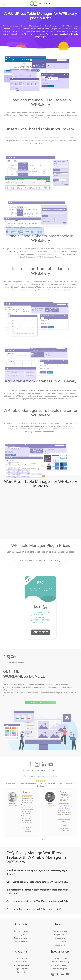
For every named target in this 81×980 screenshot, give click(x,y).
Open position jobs (21, 965)
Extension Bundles (60, 958)
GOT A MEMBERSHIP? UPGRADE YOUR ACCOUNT (41, 561)
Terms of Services (21, 931)
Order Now (40, 633)
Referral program (21, 938)
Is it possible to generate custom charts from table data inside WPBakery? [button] (40, 892)
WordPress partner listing (60, 965)
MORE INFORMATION (41, 706)
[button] (4, 4)
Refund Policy (21, 962)
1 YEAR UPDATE (37, 616)
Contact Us (21, 972)
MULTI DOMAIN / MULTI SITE (41, 613)
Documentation (60, 941)
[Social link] (53, 974)
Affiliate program (60, 969)
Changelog (21, 935)
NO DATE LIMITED (37, 623)
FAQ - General (21, 941)
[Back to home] (40, 4)
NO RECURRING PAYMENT (40, 621)
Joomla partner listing (60, 962)
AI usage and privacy (60, 945)
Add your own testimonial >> (46, 777)
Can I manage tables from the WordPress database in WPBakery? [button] (40, 901)
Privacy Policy (21, 958)
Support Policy (60, 935)
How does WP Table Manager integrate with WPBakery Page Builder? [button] (40, 872)
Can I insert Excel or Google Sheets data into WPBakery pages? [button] (40, 882)
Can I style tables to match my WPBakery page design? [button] (40, 909)
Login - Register (21, 969)
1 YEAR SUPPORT (37, 618)
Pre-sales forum (60, 938)
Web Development (60, 931)
